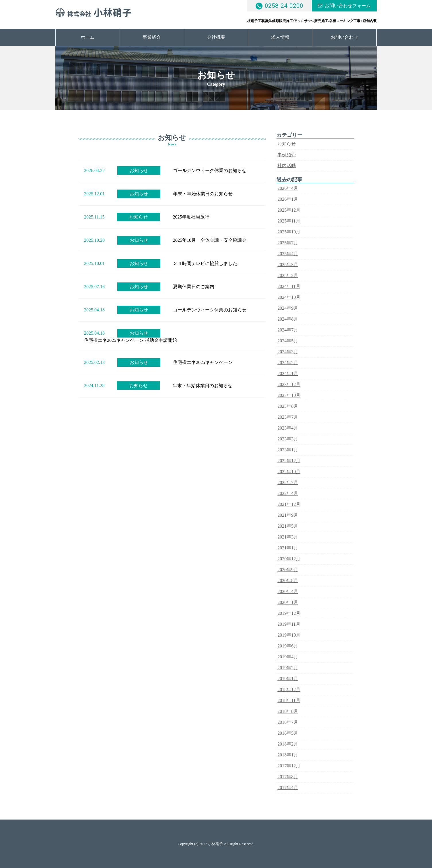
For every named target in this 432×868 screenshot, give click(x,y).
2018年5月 (288, 733)
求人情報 (280, 37)
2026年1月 (288, 199)
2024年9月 (288, 308)
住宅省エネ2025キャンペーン (203, 362)
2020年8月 (288, 581)
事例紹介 (287, 155)
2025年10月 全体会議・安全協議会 (210, 240)
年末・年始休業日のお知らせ (203, 194)
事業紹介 (152, 37)
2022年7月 (288, 482)
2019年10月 (289, 635)
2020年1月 (288, 602)
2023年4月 (288, 428)
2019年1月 (288, 679)
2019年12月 (289, 613)
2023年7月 (288, 417)
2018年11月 (289, 700)
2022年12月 (289, 461)
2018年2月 (288, 744)
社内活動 (287, 166)
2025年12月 (289, 210)
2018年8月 (288, 711)
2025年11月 (289, 221)
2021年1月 (288, 548)
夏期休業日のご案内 (194, 287)
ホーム (87, 37)
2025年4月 (288, 254)
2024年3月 (288, 352)
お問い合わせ (345, 37)
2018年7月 (288, 722)
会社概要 (216, 37)
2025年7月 (288, 243)
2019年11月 (289, 624)
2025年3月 (288, 265)
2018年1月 (288, 755)
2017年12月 (289, 766)
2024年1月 (288, 373)
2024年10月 (289, 297)
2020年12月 (289, 559)
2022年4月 (288, 493)
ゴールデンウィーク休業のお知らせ (210, 170)
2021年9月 (288, 515)
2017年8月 (288, 777)
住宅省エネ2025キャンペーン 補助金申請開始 (131, 340)
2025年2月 (288, 275)
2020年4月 (288, 591)
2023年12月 (289, 384)
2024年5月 (288, 341)
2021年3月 (288, 537)
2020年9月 (288, 570)
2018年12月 (289, 689)
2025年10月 (289, 232)
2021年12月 (289, 504)
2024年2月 (288, 363)
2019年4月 (288, 657)
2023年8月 (288, 406)
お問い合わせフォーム (348, 6)
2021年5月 (288, 526)
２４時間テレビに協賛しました (205, 263)
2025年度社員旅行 (191, 217)
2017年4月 (288, 788)
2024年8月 (288, 319)
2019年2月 (288, 668)
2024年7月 (288, 330)
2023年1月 (288, 450)
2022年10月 (289, 472)
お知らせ (139, 170)
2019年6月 (288, 646)
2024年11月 (289, 286)
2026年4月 (288, 188)
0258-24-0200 (284, 6)
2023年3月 (288, 439)
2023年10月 (289, 395)
